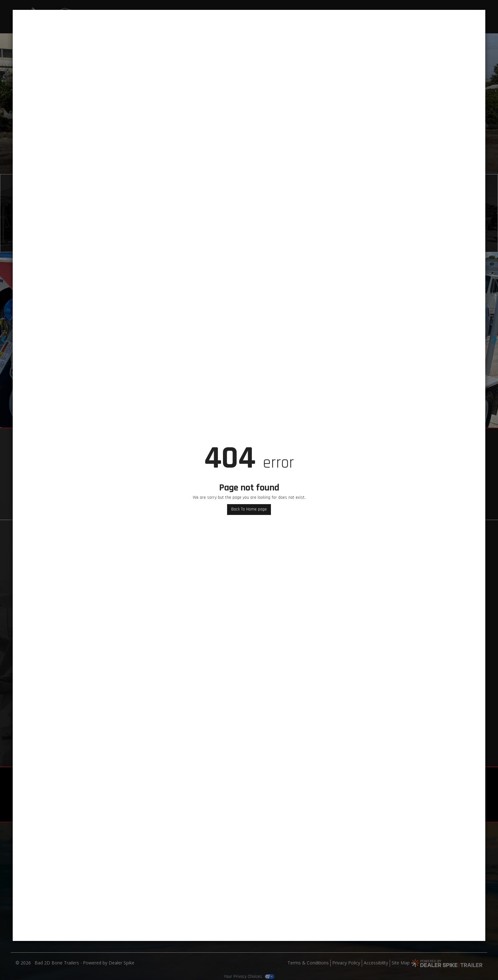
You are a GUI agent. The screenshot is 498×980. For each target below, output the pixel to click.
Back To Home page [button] (249, 509)
